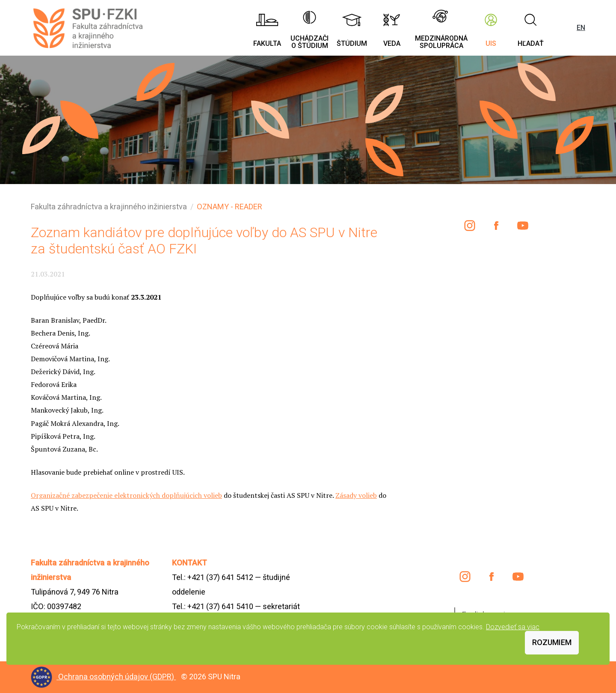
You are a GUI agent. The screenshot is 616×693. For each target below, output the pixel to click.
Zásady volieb (356, 495)
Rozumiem (552, 642)
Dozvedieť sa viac (513, 627)
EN (581, 28)
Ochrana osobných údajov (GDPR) (117, 677)
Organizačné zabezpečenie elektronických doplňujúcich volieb (126, 495)
